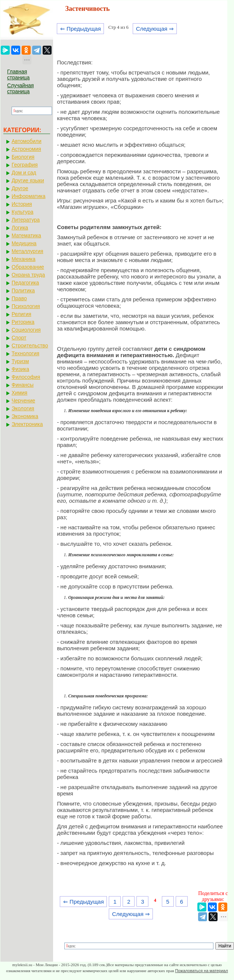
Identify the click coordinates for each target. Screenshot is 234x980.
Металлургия (27, 251)
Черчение (23, 401)
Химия (19, 393)
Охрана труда (28, 275)
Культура (22, 212)
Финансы (23, 385)
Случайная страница (20, 88)
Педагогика (25, 283)
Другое (20, 188)
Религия (21, 314)
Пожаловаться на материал (201, 971)
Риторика (23, 322)
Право (19, 298)
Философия (26, 377)
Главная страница (18, 74)
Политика (23, 290)
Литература (26, 220)
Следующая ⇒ (155, 29)
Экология (23, 408)
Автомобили (27, 141)
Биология (23, 157)
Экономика (25, 416)
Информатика (28, 196)
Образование (28, 267)
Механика (24, 259)
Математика (26, 235)
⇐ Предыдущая (81, 29)
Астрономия (26, 149)
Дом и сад (24, 173)
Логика (20, 228)
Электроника (27, 424)
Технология (25, 353)
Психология (26, 306)
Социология (26, 330)
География (25, 165)
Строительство (30, 346)
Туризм (20, 361)
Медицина (24, 243)
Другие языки (28, 180)
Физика (20, 369)
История (22, 204)
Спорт (19, 338)
